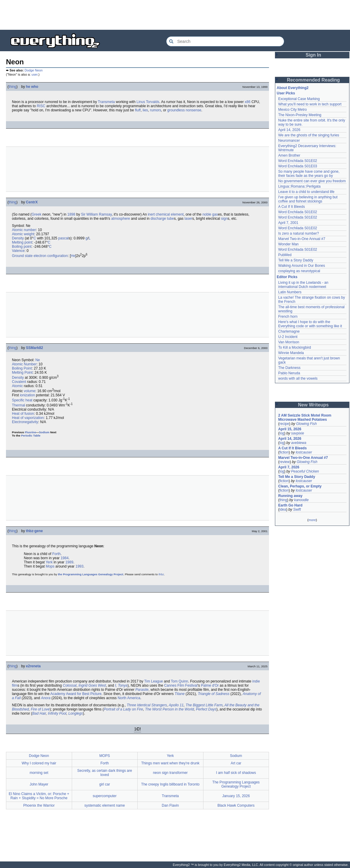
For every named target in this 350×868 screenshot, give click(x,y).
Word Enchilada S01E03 (298, 166)
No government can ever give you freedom (312, 181)
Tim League (154, 681)
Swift (297, 509)
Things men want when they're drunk (170, 763)
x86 (248, 102)
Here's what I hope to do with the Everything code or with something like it (310, 324)
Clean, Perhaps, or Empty (300, 486)
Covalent (19, 382)
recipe (284, 424)
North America (129, 698)
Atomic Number (24, 364)
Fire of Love (40, 709)
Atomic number (24, 230)
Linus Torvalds (148, 102)
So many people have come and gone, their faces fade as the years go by (309, 174)
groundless (176, 110)
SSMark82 (34, 348)
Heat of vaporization (28, 418)
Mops (50, 566)
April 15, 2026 (290, 429)
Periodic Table (31, 435)
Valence (18, 251)
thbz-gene (34, 531)
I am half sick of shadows (236, 773)
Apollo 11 (176, 705)
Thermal (18, 405)
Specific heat (22, 400)
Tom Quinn (180, 681)
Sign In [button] (313, 55)
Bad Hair (39, 713)
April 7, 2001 (288, 223)
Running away (290, 496)
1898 (71, 214)
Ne (38, 360)
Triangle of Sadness (214, 694)
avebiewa (299, 443)
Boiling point (22, 247)
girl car (105, 784)
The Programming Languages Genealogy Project (236, 784)
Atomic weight (23, 234)
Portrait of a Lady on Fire (123, 709)
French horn (288, 317)
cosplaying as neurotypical (299, 271)
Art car (236, 763)
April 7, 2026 (289, 467)
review (285, 462)
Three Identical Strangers (147, 705)
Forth (56, 554)
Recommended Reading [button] (313, 80)
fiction (284, 452)
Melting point (22, 242)
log (282, 433)
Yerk (49, 562)
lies (145, 110)
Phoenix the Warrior (39, 805)
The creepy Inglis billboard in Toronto (170, 784)
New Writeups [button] (314, 405)
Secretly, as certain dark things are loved (105, 773)
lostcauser (304, 452)
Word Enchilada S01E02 (298, 161)
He (73, 256)
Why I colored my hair (39, 763)
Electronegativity (25, 422)
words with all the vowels (298, 378)
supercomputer (105, 796)
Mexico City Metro (293, 110)
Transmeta (106, 102)
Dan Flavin (170, 805)
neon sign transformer (170, 773)
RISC (41, 106)
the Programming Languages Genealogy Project (91, 574)
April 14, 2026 (289, 130)
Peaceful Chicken (305, 471)
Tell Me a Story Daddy (296, 260)
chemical (163, 214)
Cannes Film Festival (181, 685)
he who (32, 87)
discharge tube (162, 219)
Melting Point (22, 373)
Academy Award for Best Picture (76, 694)
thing (13, 87)
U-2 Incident (288, 337)
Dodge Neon (34, 70)
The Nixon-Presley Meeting (300, 115)
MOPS (105, 756)
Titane (179, 694)
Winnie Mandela (291, 353)
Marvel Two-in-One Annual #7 (302, 239)
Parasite (142, 690)
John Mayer (39, 784)
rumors (156, 110)
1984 (64, 558)
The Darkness (289, 368)
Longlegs (76, 713)
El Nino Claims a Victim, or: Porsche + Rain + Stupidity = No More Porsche (39, 796)
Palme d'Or (210, 685)
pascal (64, 238)
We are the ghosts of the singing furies (309, 135)
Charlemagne (289, 331)
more (312, 520)
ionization (28, 395)
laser (188, 219)
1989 (69, 562)
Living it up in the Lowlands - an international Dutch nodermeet (303, 285)
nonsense (194, 110)
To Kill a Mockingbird (295, 347)
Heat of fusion (23, 414)
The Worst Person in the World (169, 709)
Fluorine (30, 432)
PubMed (285, 255)
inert (151, 214)
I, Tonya (121, 685)
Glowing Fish (306, 424)
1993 (79, 566)
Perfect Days (206, 709)
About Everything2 (293, 88)
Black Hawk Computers (236, 805)
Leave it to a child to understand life (306, 192)
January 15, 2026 (236, 796)
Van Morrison (289, 342)
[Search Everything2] (225, 41)
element (177, 214)
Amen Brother (289, 155)
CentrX (32, 202)
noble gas (210, 214)
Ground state (22, 256)
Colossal (70, 685)
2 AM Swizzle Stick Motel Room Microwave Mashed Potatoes (305, 417)
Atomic (17, 386)
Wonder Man (288, 244)
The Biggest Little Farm (204, 705)
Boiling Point (22, 368)
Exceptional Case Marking (299, 99)
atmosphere (120, 219)
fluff (138, 110)
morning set (39, 773)
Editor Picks (287, 277)
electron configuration (51, 256)
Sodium (44, 432)
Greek (36, 214)
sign (224, 219)
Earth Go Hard (290, 505)
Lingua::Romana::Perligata (299, 186)
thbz (161, 574)
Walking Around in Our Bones (302, 266)
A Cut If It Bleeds (291, 207)
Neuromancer (289, 141)
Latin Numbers (290, 292)
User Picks (286, 93)
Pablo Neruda (289, 373)
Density (18, 238)
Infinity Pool (57, 713)
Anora (46, 698)
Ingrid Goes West (92, 685)
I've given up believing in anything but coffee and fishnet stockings (308, 199)
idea (283, 509)
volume (30, 391)
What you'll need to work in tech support (310, 104)
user (35, 74)
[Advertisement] (175, 15)
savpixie (297, 433)
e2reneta (33, 666)
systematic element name (105, 805)
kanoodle (301, 500)
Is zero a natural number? (299, 233)
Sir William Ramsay (96, 214)
